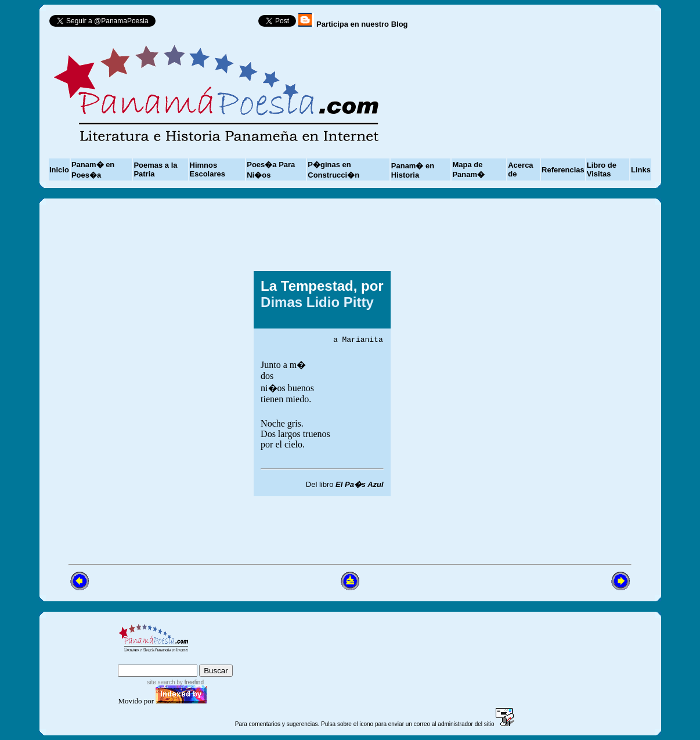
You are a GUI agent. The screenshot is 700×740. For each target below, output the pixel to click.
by (190, 682)
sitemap (166, 659)
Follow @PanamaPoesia (211, 24)
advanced (214, 659)
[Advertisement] (537, 384)
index (131, 659)
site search (161, 682)
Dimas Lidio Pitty (317, 301)
